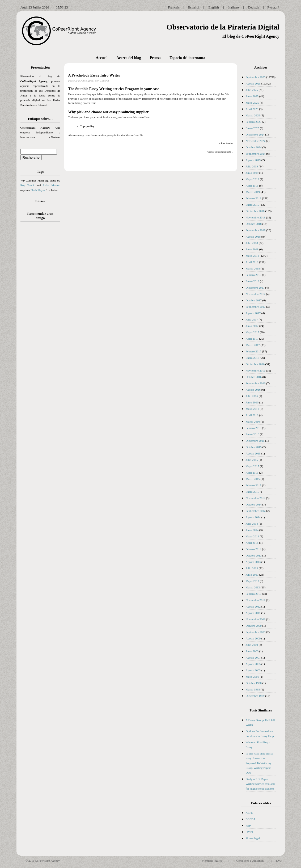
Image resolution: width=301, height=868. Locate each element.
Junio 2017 (252, 326)
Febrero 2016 (254, 428)
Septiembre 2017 (256, 307)
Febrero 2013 (254, 594)
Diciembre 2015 (255, 441)
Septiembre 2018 (256, 230)
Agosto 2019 (253, 160)
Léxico (40, 201)
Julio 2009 (252, 645)
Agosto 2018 (253, 237)
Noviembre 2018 (256, 217)
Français (174, 7)
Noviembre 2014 (256, 498)
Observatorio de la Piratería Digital (223, 27)
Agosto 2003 (253, 670)
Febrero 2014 (254, 549)
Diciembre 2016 (255, 364)
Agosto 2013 (253, 562)
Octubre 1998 (254, 683)
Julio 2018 (252, 243)
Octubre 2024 (254, 147)
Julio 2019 (252, 166)
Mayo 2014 (252, 536)
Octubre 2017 (254, 300)
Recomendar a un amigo (40, 216)
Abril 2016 (252, 415)
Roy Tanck (27, 185)
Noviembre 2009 (256, 619)
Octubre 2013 (254, 555)
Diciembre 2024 (255, 134)
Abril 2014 (252, 543)
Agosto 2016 (253, 390)
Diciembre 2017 (255, 288)
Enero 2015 (253, 492)
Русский (273, 7)
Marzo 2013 (253, 587)
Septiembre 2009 (256, 632)
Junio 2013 (252, 575)
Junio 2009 (252, 651)
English (214, 7)
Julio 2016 (252, 396)
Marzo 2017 (253, 345)
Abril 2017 (252, 339)
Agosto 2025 (253, 83)
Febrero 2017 (254, 351)
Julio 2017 (252, 319)
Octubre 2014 (254, 504)
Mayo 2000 (252, 677)
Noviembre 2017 (256, 294)
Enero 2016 (253, 434)
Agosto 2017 (253, 313)
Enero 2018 (253, 281)
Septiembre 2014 (256, 511)
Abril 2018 (252, 262)
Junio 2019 (252, 173)
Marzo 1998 (253, 689)
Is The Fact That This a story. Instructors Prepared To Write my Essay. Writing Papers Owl (259, 763)
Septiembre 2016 (256, 383)
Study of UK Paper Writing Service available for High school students (261, 784)
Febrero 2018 (254, 275)
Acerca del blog (129, 58)
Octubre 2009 (254, 626)
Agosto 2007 (253, 658)
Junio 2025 (252, 96)
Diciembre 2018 (255, 211)
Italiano (234, 7)
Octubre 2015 (254, 447)
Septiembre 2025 (256, 77)
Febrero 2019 (254, 198)
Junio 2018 (252, 249)
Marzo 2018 (253, 268)
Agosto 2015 (253, 453)
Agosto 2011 (253, 613)
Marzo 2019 (253, 192)
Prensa (155, 58)
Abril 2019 (252, 186)
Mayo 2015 (252, 466)
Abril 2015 (252, 473)
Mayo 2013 (252, 581)
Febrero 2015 (254, 485)
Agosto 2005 (253, 664)
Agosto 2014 (253, 517)
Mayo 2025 (252, 103)
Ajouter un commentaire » (220, 152)
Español (194, 7)
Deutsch (254, 7)
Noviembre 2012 (256, 600)
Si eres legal (253, 838)
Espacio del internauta (187, 58)
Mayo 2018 (252, 256)
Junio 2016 (252, 402)
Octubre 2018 (254, 224)
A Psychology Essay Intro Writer (94, 75)
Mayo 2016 (252, 409)
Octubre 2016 (254, 377)
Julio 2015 (252, 460)
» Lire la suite (226, 143)
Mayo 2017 (252, 332)
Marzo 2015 (253, 479)
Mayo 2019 (252, 179)
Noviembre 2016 (256, 370)
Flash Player (38, 190)
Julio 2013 (252, 568)
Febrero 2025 (254, 122)
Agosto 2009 (253, 638)
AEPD (250, 813)
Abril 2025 (252, 109)
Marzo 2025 (253, 115)
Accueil (102, 58)
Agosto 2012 (253, 606)
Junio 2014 (252, 530)
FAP (248, 825)
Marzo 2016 (253, 422)
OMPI (249, 832)
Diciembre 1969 (255, 696)
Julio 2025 (252, 90)
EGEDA (251, 819)
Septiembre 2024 (256, 154)
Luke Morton (52, 185)
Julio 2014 (252, 524)
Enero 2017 (253, 358)
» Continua (55, 137)
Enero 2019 (253, 205)
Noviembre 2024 (256, 141)
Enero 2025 (253, 128)
